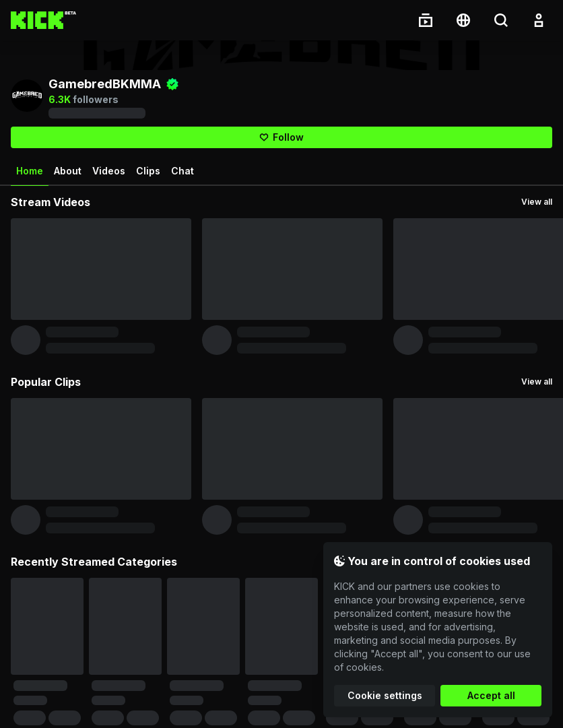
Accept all (491, 695)
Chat (183, 171)
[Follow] (281, 137)
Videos (109, 171)
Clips (148, 171)
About (68, 171)
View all (537, 202)
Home (30, 176)
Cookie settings (385, 695)
